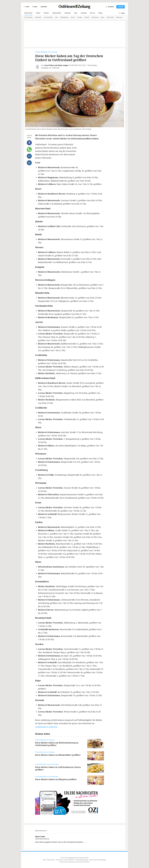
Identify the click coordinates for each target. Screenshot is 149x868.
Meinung (119, 17)
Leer (56, 17)
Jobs (76, 13)
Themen (46, 13)
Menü (26, 7)
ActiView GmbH (84, 862)
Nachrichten (28, 13)
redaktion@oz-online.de (46, 727)
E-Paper (35, 7)
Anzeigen (84, 13)
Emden (80, 17)
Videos (38, 13)
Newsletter (44, 7)
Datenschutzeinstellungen (98, 860)
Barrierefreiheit (69, 860)
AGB (44, 860)
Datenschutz (51, 860)
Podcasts (68, 13)
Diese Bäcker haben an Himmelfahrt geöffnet (58, 755)
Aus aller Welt (48, 17)
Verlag (100, 13)
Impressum (60, 860)
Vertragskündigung (82, 860)
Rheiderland (64, 17)
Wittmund (95, 17)
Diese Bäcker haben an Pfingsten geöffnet (56, 779)
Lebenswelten (57, 13)
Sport (103, 17)
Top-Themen (28, 17)
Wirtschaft (110, 17)
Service (92, 13)
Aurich (73, 17)
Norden (87, 17)
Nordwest (38, 17)
